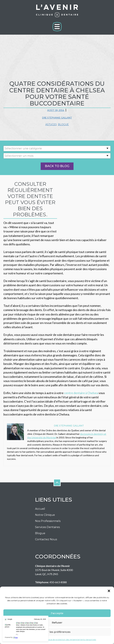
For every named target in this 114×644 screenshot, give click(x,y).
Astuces (51, 124)
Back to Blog (57, 166)
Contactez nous (46, 531)
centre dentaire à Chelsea (81, 384)
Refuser (57, 623)
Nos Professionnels (48, 513)
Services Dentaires (47, 519)
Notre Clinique (45, 506)
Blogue (63, 124)
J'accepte (57, 613)
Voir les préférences (57, 632)
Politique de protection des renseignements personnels (70, 640)
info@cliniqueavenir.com (61, 582)
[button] (109, 591)
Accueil (40, 500)
